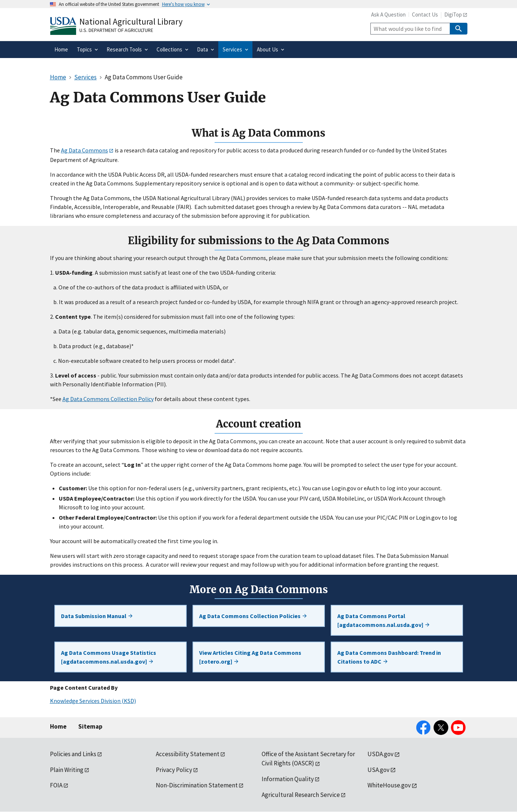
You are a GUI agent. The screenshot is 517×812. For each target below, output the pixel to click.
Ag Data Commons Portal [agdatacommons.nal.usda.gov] (384, 620)
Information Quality (288, 779)
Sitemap (90, 726)
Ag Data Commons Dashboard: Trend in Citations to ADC (389, 657)
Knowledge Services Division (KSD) (93, 701)
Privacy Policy (174, 770)
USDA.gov (380, 754)
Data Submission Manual (97, 616)
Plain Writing (67, 770)
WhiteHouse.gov (389, 785)
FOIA (56, 785)
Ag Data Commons (85, 150)
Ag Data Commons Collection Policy (108, 399)
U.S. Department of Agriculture (116, 30)
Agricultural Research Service (301, 795)
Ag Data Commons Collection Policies (253, 616)
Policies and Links (73, 754)
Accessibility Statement (188, 754)
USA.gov (378, 770)
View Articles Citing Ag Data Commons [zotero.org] (250, 657)
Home (58, 726)
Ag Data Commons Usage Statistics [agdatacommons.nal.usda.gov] (109, 657)
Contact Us (425, 15)
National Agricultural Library (131, 21)
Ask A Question (388, 15)
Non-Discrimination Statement (197, 785)
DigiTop (453, 15)
